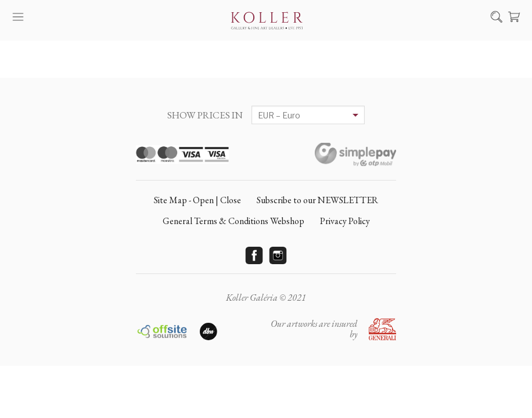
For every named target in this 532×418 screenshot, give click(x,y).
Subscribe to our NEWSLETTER (317, 200)
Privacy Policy (345, 221)
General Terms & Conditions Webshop (233, 221)
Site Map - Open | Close (197, 200)
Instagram (278, 255)
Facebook (254, 255)
